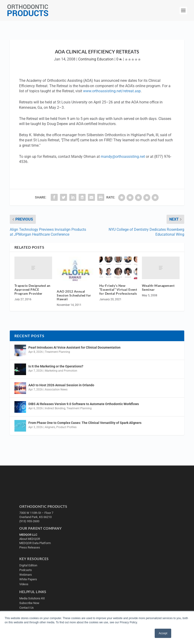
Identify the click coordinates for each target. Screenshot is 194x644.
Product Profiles (66, 427)
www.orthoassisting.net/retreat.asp (112, 91)
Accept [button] (163, 633)
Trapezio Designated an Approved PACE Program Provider (32, 289)
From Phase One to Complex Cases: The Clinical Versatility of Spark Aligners (85, 423)
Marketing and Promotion (61, 371)
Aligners (50, 427)
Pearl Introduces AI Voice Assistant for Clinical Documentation (74, 347)
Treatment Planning (57, 352)
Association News (56, 390)
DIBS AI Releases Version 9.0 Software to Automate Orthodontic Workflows (84, 404)
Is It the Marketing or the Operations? (56, 366)
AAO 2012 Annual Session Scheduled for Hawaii (74, 295)
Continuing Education (96, 59)
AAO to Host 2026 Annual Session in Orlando (61, 385)
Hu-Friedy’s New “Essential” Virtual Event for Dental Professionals (118, 289)
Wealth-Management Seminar (158, 287)
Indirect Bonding (55, 408)
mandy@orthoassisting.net (123, 157)
